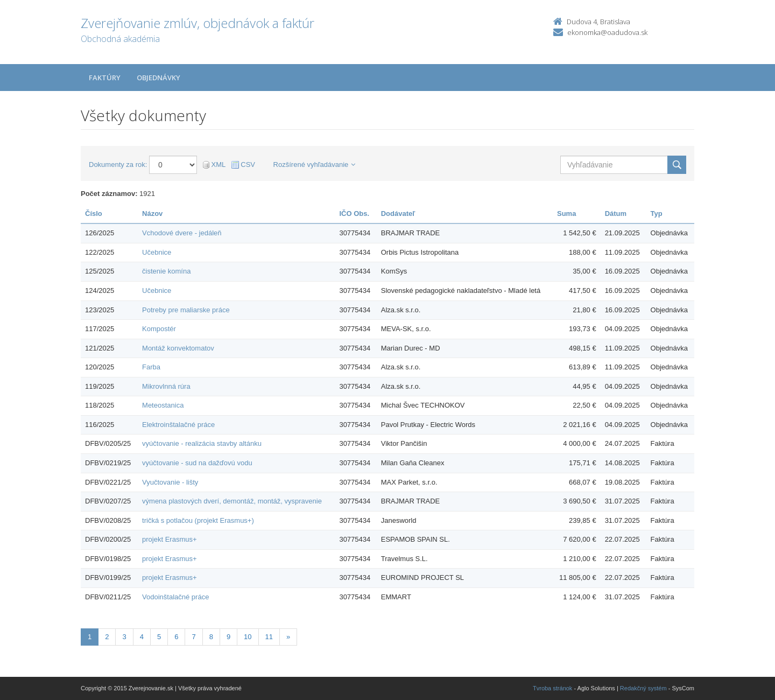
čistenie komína (166, 271)
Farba (151, 367)
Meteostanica (163, 405)
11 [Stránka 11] (269, 637)
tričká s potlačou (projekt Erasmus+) (198, 520)
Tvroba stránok (552, 688)
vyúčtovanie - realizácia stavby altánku (202, 443)
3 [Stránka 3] (124, 637)
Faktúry (105, 78)
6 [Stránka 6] (176, 637)
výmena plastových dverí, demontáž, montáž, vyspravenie (232, 501)
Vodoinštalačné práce (175, 597)
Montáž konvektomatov (178, 348)
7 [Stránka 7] (193, 637)
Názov (152, 213)
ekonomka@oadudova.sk (607, 32)
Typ (657, 213)
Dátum (616, 213)
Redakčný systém (643, 688)
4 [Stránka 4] (142, 637)
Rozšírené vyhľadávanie (315, 164)
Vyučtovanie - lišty (170, 482)
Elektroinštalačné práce (178, 425)
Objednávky (158, 78)
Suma (566, 213)
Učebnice (157, 252)
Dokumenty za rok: (118, 164)
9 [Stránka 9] (228, 637)
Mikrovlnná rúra (166, 386)
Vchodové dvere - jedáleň (182, 233)
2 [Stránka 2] (107, 637)
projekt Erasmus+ (170, 539)
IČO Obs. (354, 213)
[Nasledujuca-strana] (288, 637)
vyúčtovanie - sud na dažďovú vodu (197, 463)
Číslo (94, 213)
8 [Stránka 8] (211, 637)
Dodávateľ (398, 213)
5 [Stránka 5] (159, 637)
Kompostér (159, 329)
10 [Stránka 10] (248, 637)
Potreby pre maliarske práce (186, 310)
